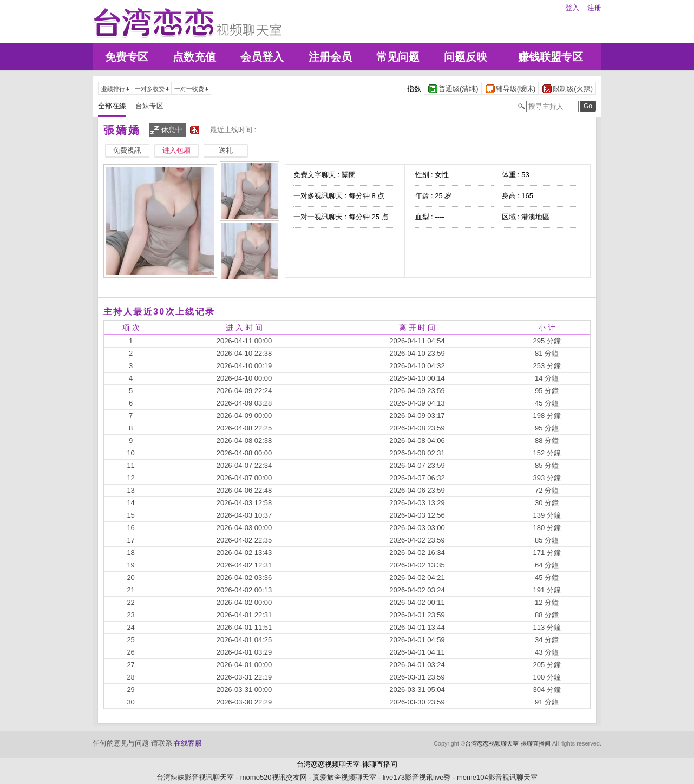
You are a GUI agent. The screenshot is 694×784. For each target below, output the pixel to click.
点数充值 (194, 57)
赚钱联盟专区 (551, 57)
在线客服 (188, 743)
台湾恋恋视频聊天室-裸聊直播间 (508, 743)
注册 (594, 8)
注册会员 (330, 57)
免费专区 (127, 57)
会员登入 (262, 57)
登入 (572, 8)
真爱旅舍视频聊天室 (345, 777)
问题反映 (466, 57)
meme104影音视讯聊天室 (497, 777)
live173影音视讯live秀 (417, 777)
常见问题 (398, 57)
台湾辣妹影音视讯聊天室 (195, 777)
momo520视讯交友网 (274, 777)
